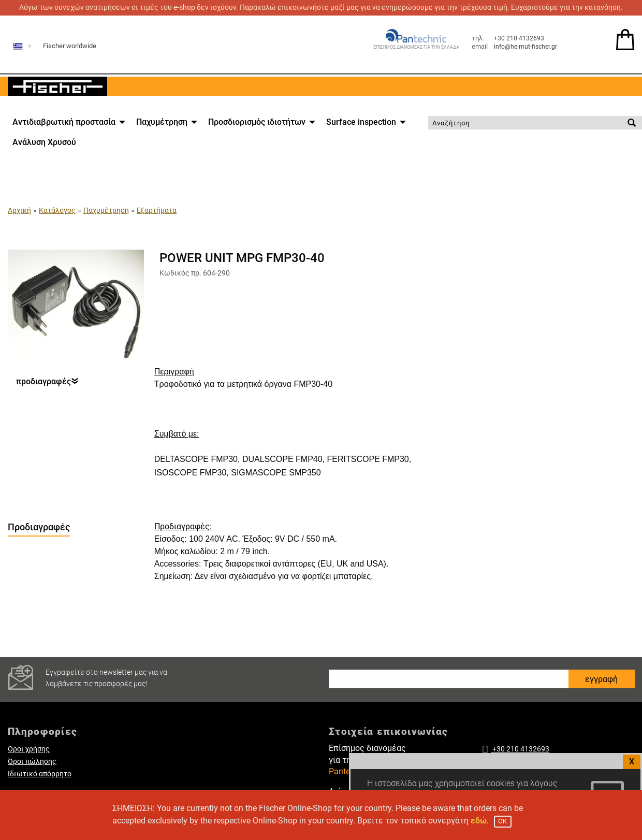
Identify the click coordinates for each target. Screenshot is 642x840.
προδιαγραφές (47, 382)
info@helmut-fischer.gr (526, 47)
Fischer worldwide (70, 46)
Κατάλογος (57, 210)
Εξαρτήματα (157, 210)
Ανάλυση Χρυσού (44, 142)
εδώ (479, 821)
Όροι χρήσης (29, 749)
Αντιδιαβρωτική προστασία (64, 122)
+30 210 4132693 (519, 38)
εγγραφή (601, 679)
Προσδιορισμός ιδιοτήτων (257, 122)
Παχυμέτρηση (162, 122)
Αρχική (19, 210)
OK (502, 821)
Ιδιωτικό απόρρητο (40, 774)
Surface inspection (361, 122)
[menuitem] (66, 122)
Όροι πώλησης (32, 762)
